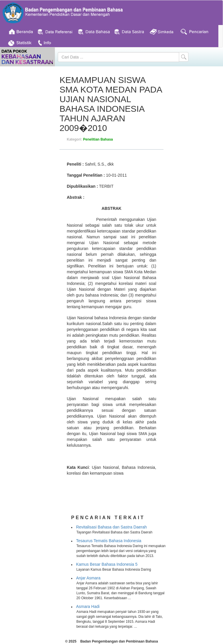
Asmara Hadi (88, 606)
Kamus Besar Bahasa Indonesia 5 (107, 564)
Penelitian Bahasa (98, 139)
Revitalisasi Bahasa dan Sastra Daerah (111, 527)
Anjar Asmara (88, 578)
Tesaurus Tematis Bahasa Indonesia (109, 541)
